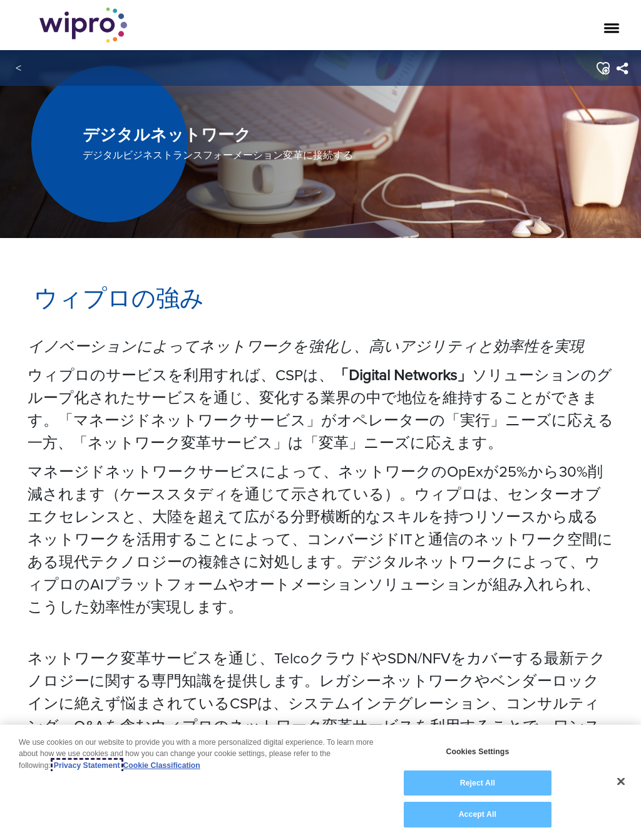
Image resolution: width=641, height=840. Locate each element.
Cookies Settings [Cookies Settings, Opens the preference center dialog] (477, 752)
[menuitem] (622, 68)
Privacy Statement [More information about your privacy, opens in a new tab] (87, 765)
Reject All (478, 783)
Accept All (478, 814)
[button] (603, 68)
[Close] (621, 782)
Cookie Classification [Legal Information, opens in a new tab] (162, 765)
